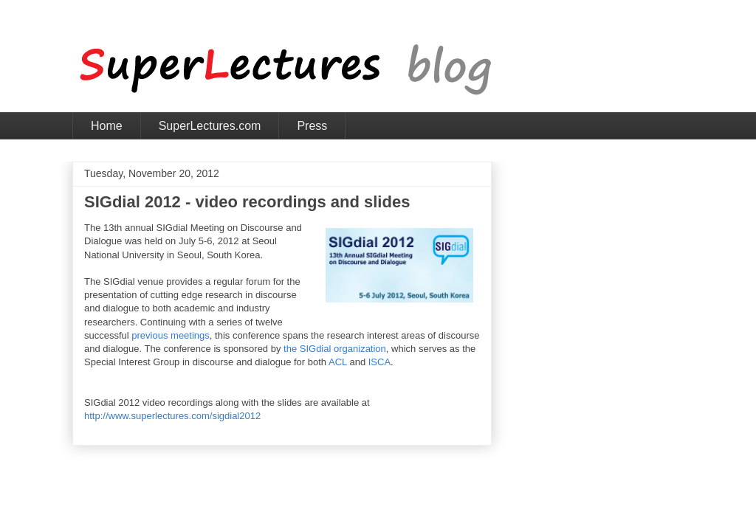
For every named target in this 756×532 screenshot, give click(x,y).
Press (312, 126)
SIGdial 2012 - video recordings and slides (247, 202)
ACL (338, 362)
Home (107, 126)
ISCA (379, 362)
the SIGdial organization (335, 349)
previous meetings (171, 335)
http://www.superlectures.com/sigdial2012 (172, 416)
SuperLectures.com (210, 126)
